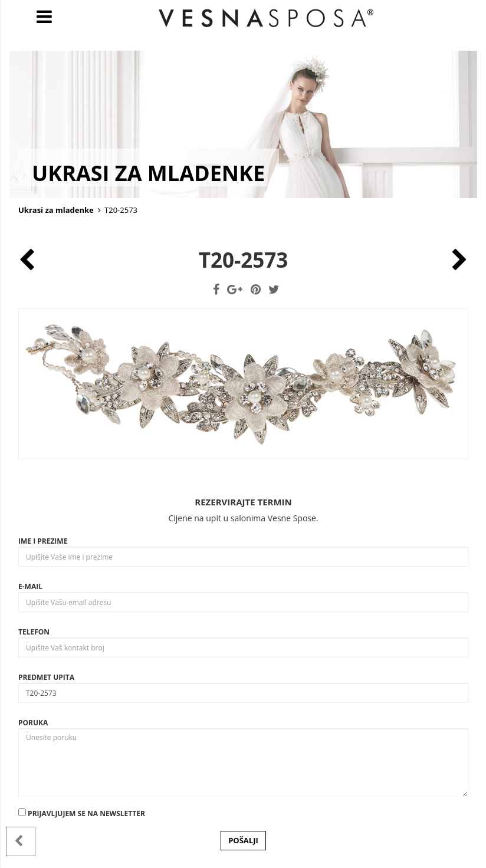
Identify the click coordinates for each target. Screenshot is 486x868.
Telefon (34, 632)
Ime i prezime (43, 541)
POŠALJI (243, 840)
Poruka (33, 723)
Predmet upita (46, 677)
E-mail (30, 586)
